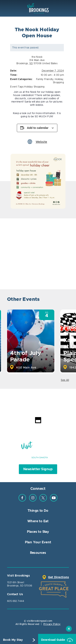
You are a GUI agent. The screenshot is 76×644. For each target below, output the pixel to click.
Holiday (59, 79)
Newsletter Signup (38, 469)
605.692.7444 (16, 601)
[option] (38, 181)
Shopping (58, 82)
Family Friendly (45, 79)
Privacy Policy (52, 624)
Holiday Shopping (34, 87)
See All (65, 380)
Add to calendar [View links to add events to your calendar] (38, 128)
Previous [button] (54, 300)
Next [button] (65, 300)
